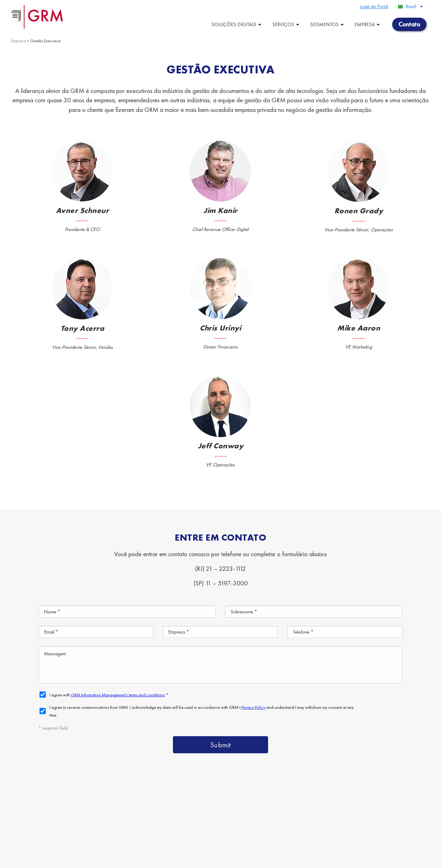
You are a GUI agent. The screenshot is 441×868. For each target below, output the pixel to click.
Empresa (368, 24)
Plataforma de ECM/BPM (299, 800)
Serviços (286, 24)
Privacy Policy (163, 860)
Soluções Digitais (237, 24)
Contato (383, 829)
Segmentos (328, 24)
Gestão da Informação (331, 829)
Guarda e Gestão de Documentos (387, 800)
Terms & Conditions (130, 860)
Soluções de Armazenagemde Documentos (289, 814)
